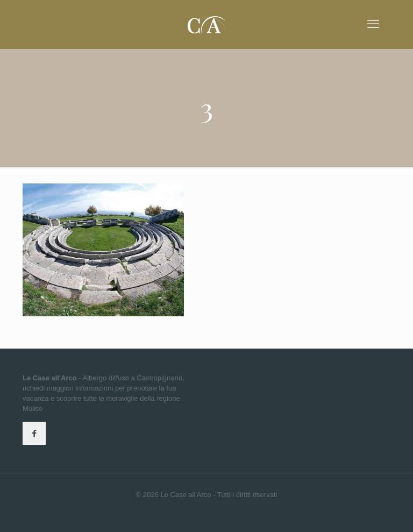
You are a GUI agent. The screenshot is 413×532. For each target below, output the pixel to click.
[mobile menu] (373, 24)
